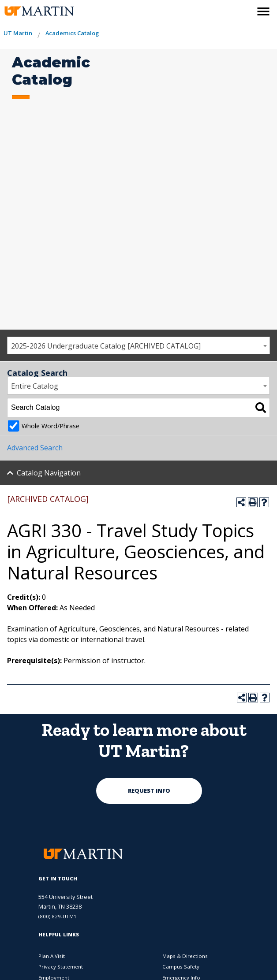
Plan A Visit (52, 956)
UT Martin (18, 33)
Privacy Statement (61, 967)
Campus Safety (181, 967)
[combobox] (138, 345)
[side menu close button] (263, 11)
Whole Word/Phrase (51, 426)
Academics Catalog (72, 33)
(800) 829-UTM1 (58, 916)
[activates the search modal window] (244, 10)
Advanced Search (35, 448)
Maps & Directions (185, 956)
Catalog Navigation (49, 473)
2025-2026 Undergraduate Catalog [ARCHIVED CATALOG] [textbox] (106, 346)
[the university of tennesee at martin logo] (39, 11)
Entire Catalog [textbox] (35, 386)
